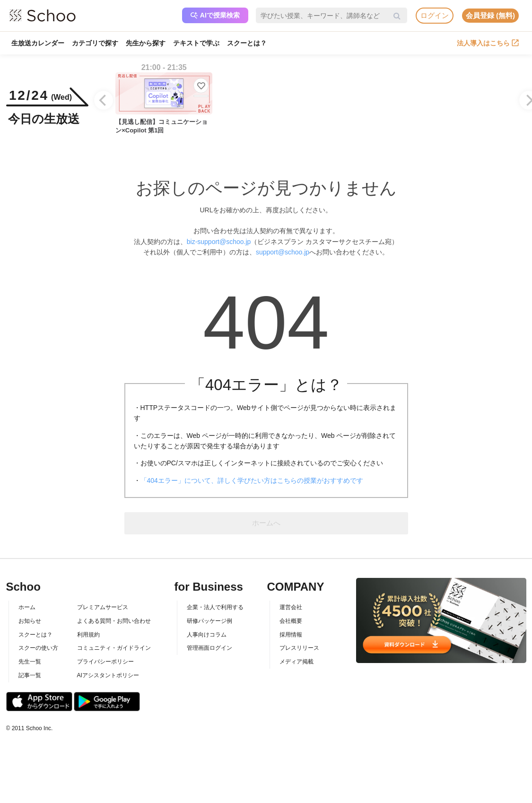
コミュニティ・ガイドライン (114, 648)
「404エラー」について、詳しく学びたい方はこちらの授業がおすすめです (252, 480)
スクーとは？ (247, 43)
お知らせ (30, 621)
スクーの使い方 (38, 648)
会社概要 (291, 621)
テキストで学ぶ (196, 43)
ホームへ (266, 523)
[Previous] (104, 100)
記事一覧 (30, 675)
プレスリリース (299, 648)
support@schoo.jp (283, 252)
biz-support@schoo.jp (219, 242)
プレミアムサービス (103, 607)
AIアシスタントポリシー (108, 675)
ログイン (435, 15)
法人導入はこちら (488, 43)
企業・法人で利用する (215, 607)
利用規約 (88, 635)
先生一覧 (30, 662)
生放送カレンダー (38, 43)
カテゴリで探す (95, 43)
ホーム (27, 607)
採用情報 (291, 635)
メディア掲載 (297, 662)
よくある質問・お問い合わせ (114, 621)
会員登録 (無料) (490, 15)
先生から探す (146, 43)
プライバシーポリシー (105, 662)
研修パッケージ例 (209, 621)
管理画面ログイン (209, 648)
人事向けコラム (207, 635)
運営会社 (291, 607)
